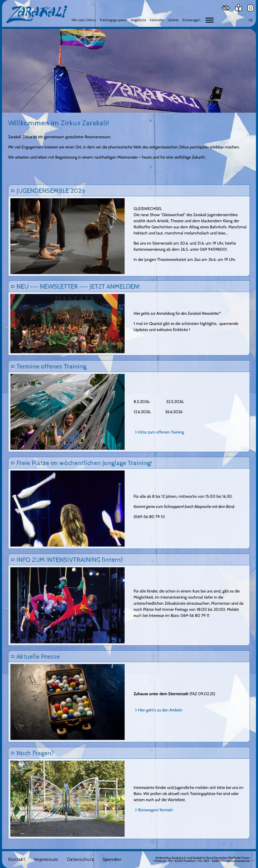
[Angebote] (138, 20)
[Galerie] (173, 20)
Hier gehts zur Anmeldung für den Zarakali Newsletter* (177, 313)
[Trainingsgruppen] (113, 20)
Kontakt (17, 859)
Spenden (112, 859)
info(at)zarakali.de (238, 861)
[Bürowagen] (191, 20)
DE (251, 20)
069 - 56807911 (214, 861)
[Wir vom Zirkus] (84, 20)
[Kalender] (157, 20)
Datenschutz (81, 859)
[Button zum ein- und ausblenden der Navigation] (210, 20)
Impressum (46, 859)
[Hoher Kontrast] (226, 8)
